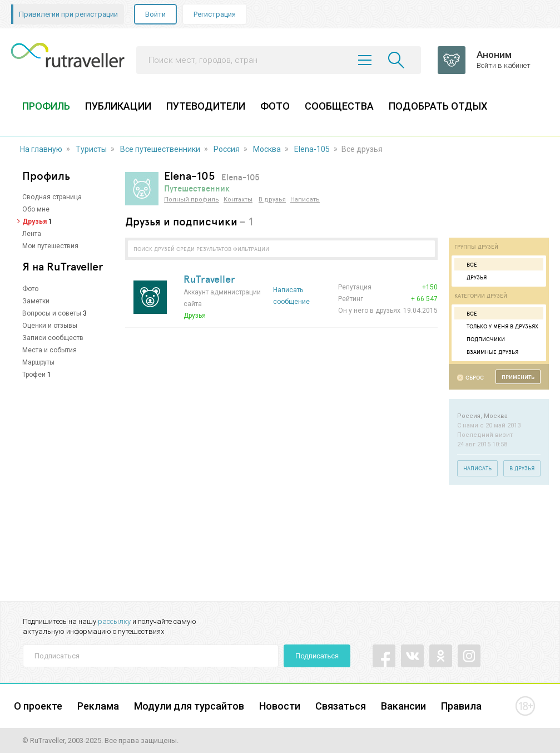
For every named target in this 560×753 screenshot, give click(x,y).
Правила (461, 706)
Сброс (475, 378)
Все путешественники (160, 149)
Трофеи (34, 375)
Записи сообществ (53, 338)
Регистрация (215, 14)
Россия (227, 149)
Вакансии (403, 706)
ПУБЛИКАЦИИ (118, 106)
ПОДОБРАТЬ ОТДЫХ (438, 106)
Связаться (341, 706)
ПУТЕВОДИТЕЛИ (206, 106)
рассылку (114, 621)
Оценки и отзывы (50, 326)
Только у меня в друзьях (498, 326)
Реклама (98, 706)
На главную (41, 149)
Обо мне (36, 209)
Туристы (91, 149)
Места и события (49, 350)
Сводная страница (52, 197)
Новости (280, 706)
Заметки (36, 301)
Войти (155, 14)
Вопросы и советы (52, 313)
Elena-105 (312, 149)
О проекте (38, 706)
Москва (267, 149)
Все (467, 264)
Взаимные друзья (488, 352)
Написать (305, 200)
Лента (32, 234)
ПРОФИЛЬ (46, 106)
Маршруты (38, 362)
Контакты (238, 200)
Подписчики (481, 339)
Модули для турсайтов (189, 706)
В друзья (272, 200)
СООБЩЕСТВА (339, 106)
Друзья (34, 222)
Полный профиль (192, 200)
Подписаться (317, 656)
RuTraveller (209, 279)
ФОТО (275, 106)
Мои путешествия (50, 246)
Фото (30, 289)
